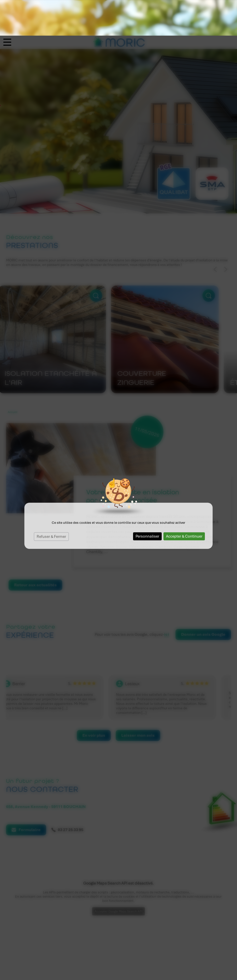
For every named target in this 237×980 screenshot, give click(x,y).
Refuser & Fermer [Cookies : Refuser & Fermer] (51, 501)
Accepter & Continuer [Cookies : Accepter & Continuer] (184, 501)
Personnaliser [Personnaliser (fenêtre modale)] (147, 501)
